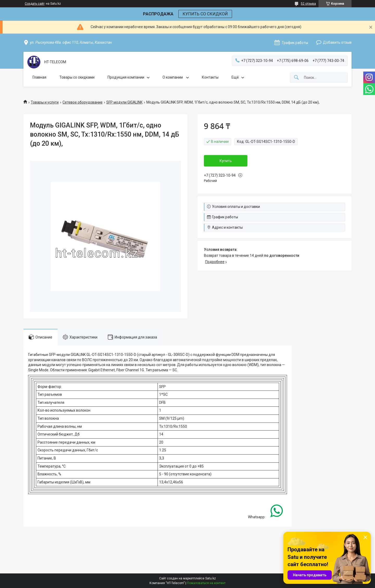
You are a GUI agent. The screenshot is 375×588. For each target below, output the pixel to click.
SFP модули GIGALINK (124, 102)
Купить (226, 161)
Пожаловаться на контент (206, 583)
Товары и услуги (45, 102)
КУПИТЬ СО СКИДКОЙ (205, 14)
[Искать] (296, 78)
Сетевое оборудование (83, 102)
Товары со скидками (77, 77)
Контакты (210, 77)
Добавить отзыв (337, 42)
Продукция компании (126, 77)
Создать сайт (35, 4)
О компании (173, 77)
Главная (39, 77)
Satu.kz (211, 578)
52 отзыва (308, 4)
